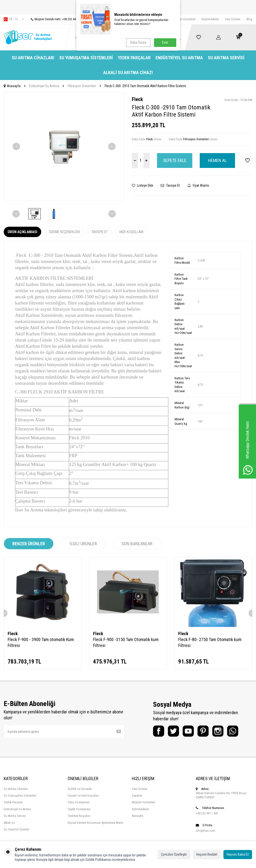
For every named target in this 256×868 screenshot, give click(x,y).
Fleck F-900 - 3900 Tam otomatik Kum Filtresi (41, 642)
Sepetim (137, 796)
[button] (16, 146)
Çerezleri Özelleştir (174, 854)
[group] (64, 146)
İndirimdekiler (210, 19)
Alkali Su (9, 823)
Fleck (137, 99)
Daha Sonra (138, 42)
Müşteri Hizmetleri (184, 19)
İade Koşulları (131, 232)
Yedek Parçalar (134, 58)
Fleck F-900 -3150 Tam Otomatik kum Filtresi (126, 642)
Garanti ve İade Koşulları (83, 796)
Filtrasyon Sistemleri (82, 86)
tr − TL (14, 19)
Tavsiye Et (170, 185)
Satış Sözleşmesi (79, 802)
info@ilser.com (205, 831)
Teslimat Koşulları (79, 816)
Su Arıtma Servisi (226, 58)
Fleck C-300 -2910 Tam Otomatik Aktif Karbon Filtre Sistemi (145, 86)
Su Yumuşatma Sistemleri (86, 58)
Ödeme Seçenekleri (64, 232)
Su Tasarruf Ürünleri (17, 829)
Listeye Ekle (143, 185)
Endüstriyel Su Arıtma (179, 58)
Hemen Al (217, 160)
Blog (249, 19)
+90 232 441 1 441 (207, 813)
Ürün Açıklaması (22, 232)
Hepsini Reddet (207, 854)
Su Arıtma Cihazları (33, 58)
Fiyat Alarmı (198, 185)
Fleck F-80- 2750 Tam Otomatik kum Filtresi (210, 642)
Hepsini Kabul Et (238, 854)
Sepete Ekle (175, 160)
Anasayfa (12, 86)
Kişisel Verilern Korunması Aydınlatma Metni (95, 823)
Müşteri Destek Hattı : (56, 19)
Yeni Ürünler (233, 19)
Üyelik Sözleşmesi (79, 809)
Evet (165, 42)
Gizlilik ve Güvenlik (80, 789)
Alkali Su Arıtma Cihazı (128, 72)
